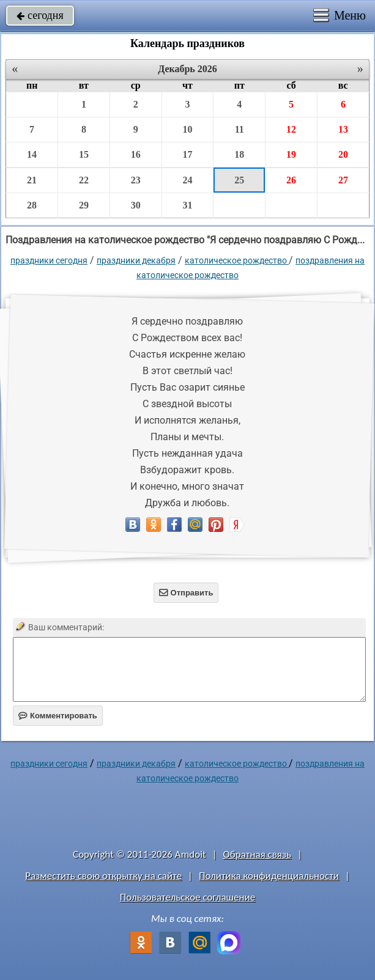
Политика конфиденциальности (269, 876)
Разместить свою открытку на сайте (103, 876)
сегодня (40, 15)
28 (32, 205)
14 (32, 154)
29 (84, 205)
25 (239, 180)
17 (187, 154)
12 (291, 129)
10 (187, 129)
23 (136, 180)
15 (84, 154)
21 (32, 180)
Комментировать (58, 716)
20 (343, 154)
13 (343, 129)
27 (343, 180)
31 (187, 205)
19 (291, 154)
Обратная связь (258, 854)
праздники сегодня (49, 260)
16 (136, 154)
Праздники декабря (136, 260)
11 (239, 129)
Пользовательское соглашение (187, 897)
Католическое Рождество (237, 260)
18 (239, 154)
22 (84, 180)
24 (187, 180)
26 (291, 180)
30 (136, 205)
